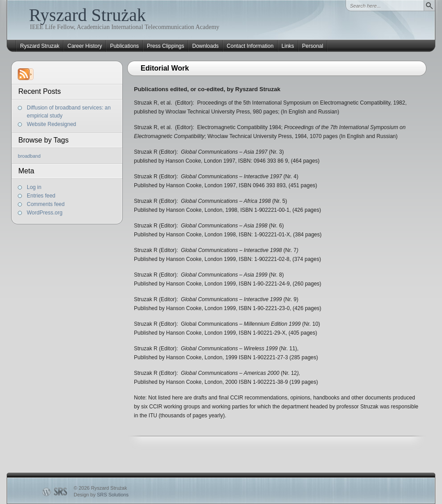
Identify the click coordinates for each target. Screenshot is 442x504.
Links (288, 46)
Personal (313, 46)
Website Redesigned (52, 124)
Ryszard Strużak (88, 15)
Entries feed (41, 196)
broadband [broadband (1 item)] (29, 156)
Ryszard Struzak (40, 46)
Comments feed (46, 204)
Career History (85, 46)
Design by (101, 495)
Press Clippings (165, 46)
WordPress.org (45, 213)
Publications (124, 46)
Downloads (205, 46)
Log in (34, 187)
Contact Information (250, 46)
